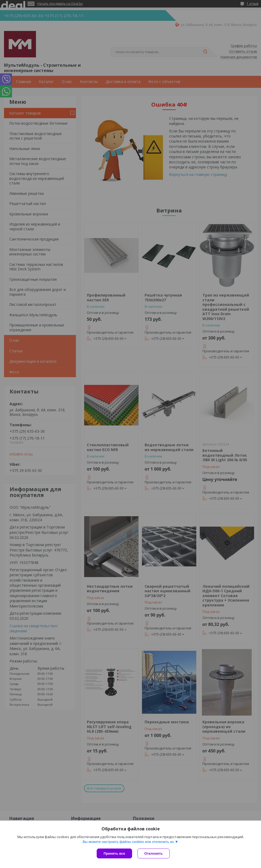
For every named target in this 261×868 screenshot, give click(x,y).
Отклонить (154, 853)
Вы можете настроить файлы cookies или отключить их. (129, 842)
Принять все (114, 853)
